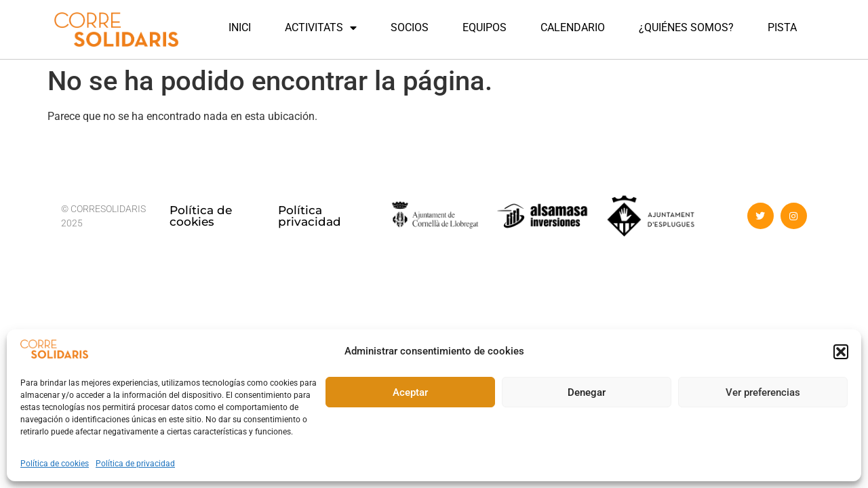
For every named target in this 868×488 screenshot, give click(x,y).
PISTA (782, 27)
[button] (841, 352)
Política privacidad (310, 216)
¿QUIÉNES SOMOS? (686, 27)
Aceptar (410, 392)
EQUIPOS (485, 27)
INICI (240, 27)
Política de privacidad (135, 464)
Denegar (587, 392)
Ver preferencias (763, 392)
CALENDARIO (573, 27)
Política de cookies (55, 464)
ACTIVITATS (321, 28)
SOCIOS (410, 27)
